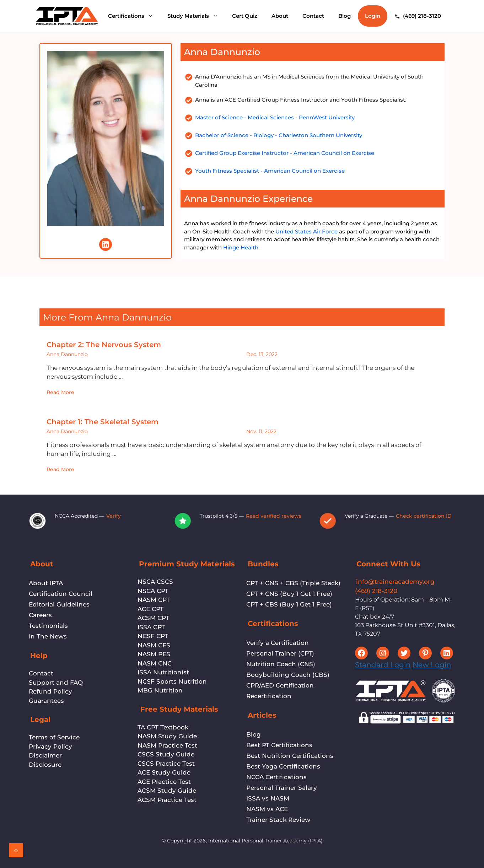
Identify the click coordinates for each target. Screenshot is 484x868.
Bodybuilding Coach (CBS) (288, 675)
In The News (48, 636)
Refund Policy (50, 691)
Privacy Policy (50, 746)
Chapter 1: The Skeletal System (103, 422)
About (280, 16)
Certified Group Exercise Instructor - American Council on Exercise (285, 153)
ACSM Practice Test (167, 800)
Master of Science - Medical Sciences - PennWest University (275, 117)
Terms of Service (54, 737)
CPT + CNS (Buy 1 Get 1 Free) (289, 594)
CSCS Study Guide (166, 754)
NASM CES (154, 645)
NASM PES (154, 654)
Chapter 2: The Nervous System (104, 345)
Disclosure (45, 765)
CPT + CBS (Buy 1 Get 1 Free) (289, 604)
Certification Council (61, 594)
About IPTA (46, 583)
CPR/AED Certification (280, 685)
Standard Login (383, 665)
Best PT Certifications (279, 745)
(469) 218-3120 (376, 591)
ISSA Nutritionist (163, 672)
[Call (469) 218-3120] (418, 16)
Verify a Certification (278, 643)
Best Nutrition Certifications (290, 756)
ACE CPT (150, 609)
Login (373, 16)
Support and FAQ (56, 683)
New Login (432, 665)
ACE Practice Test (164, 782)
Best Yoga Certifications (283, 766)
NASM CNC (155, 663)
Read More (60, 392)
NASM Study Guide (167, 736)
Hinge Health (241, 247)
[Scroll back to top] (16, 850)
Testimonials (48, 626)
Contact (313, 16)
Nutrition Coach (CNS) (281, 664)
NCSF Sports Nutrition (172, 681)
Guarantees (46, 701)
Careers (40, 615)
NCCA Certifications (276, 777)
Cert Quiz (245, 16)
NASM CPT (154, 600)
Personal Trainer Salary (282, 788)
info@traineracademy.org (395, 582)
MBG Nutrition (160, 690)
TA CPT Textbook (163, 727)
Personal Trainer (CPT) (280, 653)
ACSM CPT (153, 618)
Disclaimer (45, 755)
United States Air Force (306, 231)
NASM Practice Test (167, 745)
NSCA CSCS (155, 582)
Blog (345, 16)
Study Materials (196, 16)
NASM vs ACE (267, 809)
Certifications (134, 16)
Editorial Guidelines (59, 604)
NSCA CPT (153, 591)
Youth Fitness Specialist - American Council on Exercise (270, 171)
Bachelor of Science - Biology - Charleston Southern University (279, 135)
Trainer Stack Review (278, 820)
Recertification (269, 696)
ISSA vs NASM (268, 798)
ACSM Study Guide (167, 791)
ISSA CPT (151, 627)
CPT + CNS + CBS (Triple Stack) (293, 583)
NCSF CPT (153, 636)
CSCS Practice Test (166, 764)
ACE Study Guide (164, 772)
